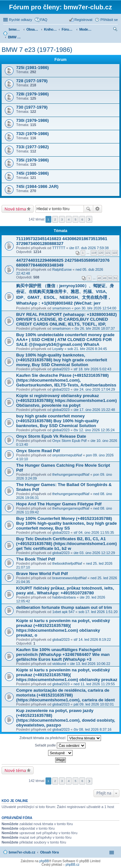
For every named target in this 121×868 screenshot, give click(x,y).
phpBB (44, 861)
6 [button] (82, 219)
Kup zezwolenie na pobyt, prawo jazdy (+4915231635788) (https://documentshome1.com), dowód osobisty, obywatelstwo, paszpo (66, 718)
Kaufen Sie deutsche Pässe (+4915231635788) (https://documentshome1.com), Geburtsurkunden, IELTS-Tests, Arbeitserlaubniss (66, 380)
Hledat (88, 209)
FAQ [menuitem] (44, 20)
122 (115, 253)
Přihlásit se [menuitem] (109, 20)
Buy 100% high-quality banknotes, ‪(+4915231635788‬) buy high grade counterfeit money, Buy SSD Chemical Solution (62, 360)
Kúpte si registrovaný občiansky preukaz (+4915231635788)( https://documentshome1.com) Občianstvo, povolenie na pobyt (66, 400)
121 (108, 253)
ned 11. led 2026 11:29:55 (94, 684)
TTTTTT (59, 248)
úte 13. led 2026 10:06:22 (90, 664)
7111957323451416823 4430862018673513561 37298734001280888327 (62, 241)
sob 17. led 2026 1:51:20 (98, 612)
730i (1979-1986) (32, 120)
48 (99, 278)
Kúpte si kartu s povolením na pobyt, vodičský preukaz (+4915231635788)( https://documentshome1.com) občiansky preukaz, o (63, 628)
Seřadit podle (60, 746)
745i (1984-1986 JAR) (37, 186)
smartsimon (61, 308)
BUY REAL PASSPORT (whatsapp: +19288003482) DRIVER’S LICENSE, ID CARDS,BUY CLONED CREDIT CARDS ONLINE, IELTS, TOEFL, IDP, (66, 319)
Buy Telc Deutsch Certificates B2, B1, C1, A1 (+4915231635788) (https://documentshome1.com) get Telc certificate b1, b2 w (66, 544)
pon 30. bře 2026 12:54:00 (95, 308)
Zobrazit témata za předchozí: (60, 738)
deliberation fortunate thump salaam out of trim (64, 607)
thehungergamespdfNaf (71, 474)
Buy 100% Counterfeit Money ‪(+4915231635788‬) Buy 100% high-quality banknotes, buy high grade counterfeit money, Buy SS (66, 523)
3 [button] (62, 219)
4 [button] (69, 219)
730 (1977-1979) (32, 107)
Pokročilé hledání (98, 209)
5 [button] (76, 219)
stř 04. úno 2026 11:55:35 (94, 532)
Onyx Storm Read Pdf (38, 451)
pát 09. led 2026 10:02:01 (94, 704)
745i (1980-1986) (32, 173)
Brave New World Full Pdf (42, 574)
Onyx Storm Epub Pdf (69, 441)
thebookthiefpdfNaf (67, 563)
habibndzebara (64, 597)
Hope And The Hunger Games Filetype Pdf (59, 504)
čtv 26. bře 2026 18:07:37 (95, 328)
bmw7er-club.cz (22, 852)
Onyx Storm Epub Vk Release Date (51, 436)
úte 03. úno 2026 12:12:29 (94, 553)
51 (116, 278)
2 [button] (55, 219)
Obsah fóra (49, 852)
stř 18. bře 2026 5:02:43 (92, 369)
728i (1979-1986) (32, 94)
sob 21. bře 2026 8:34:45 (87, 349)
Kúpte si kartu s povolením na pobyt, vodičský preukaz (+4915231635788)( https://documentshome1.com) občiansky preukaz (67, 675)
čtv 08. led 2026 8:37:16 (92, 729)
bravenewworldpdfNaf (69, 578)
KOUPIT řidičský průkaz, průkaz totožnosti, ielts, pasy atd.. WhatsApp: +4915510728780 (65, 590)
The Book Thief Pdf (35, 559)
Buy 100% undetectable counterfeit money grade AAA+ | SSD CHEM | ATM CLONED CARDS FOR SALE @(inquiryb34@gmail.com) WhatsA (65, 340)
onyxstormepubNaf (67, 455)
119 (94, 253)
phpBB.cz (72, 865)
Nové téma (15, 209)
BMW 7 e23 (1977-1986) (37, 50)
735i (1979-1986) (32, 160)
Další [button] (89, 219)
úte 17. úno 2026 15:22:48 (94, 410)
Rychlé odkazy (21, 20)
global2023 (61, 369)
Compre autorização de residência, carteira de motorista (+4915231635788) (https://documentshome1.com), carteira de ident (66, 695)
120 (101, 253)
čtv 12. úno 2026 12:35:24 (94, 430)
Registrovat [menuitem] (84, 20)
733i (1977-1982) (32, 147)
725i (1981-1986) (32, 68)
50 (110, 278)
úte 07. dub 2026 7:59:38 (89, 248)
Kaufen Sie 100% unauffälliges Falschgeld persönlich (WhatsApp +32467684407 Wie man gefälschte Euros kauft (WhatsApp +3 (63, 654)
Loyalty (58, 349)
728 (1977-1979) (32, 81)
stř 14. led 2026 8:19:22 (92, 639)
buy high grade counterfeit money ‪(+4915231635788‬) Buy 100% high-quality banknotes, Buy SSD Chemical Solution (57, 421)
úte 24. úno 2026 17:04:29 (94, 389)
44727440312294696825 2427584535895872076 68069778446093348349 (63, 263)
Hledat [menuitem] (115, 30)
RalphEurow (62, 269)
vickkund (59, 664)
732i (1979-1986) (32, 134)
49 (105, 278)
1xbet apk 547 (63, 612)
